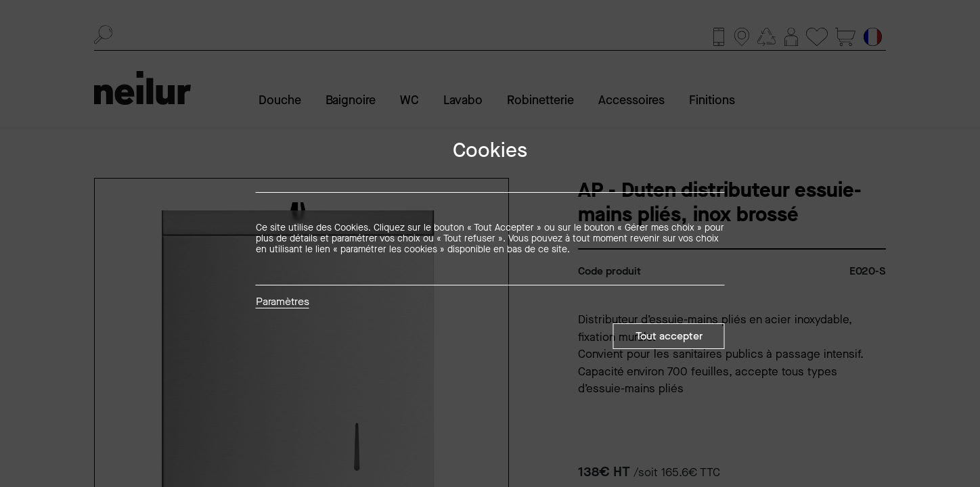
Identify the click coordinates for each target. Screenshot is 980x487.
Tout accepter (669, 336)
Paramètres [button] (283, 302)
